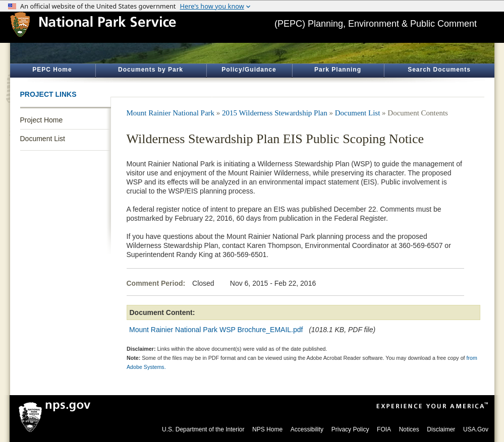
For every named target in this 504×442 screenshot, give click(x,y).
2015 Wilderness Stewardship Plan (275, 113)
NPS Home (267, 429)
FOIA (384, 429)
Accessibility (307, 429)
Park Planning (338, 70)
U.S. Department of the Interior (203, 429)
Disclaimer (441, 429)
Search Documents (439, 70)
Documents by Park (151, 70)
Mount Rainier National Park (171, 113)
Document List (43, 139)
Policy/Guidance (249, 70)
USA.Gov (476, 429)
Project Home (42, 120)
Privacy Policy (350, 429)
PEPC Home (52, 70)
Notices (409, 429)
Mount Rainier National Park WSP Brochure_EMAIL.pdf (216, 330)
